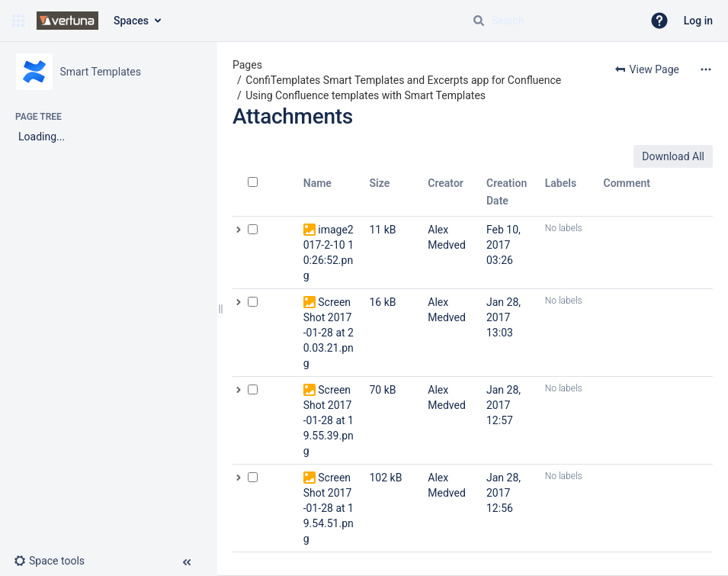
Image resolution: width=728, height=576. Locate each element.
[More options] (706, 69)
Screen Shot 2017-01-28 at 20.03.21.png (329, 333)
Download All (673, 156)
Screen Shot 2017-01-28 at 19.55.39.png (329, 420)
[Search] (479, 21)
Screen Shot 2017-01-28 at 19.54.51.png (329, 508)
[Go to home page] (67, 21)
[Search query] (551, 21)
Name (317, 183)
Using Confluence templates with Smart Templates (366, 95)
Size (380, 183)
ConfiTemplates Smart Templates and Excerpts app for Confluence (403, 80)
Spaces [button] (131, 21)
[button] (18, 21)
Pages (247, 65)
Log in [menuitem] (698, 21)
